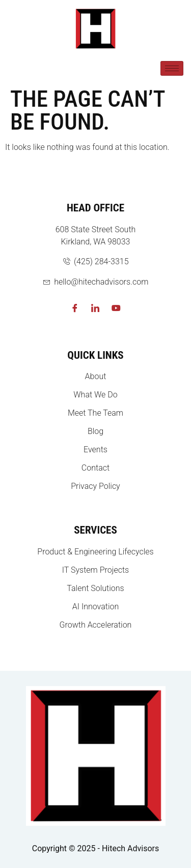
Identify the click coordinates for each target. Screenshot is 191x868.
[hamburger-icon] (172, 68)
